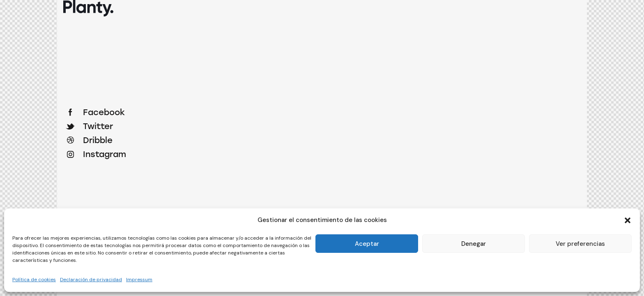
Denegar (474, 244)
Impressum (139, 280)
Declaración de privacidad (91, 280)
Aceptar (367, 244)
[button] (628, 220)
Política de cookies (34, 280)
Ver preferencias (580, 244)
